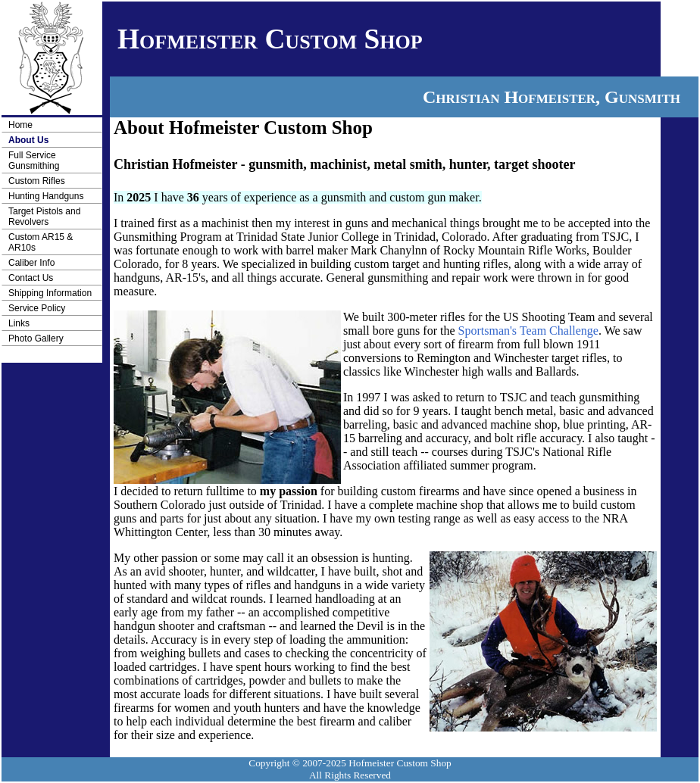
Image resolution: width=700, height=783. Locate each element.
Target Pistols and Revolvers (44, 217)
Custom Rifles (37, 181)
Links (19, 323)
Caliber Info (31, 263)
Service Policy (37, 308)
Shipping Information (50, 293)
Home (20, 125)
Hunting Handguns (46, 196)
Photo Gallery (36, 338)
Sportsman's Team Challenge (528, 331)
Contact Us (31, 278)
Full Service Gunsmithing (34, 161)
